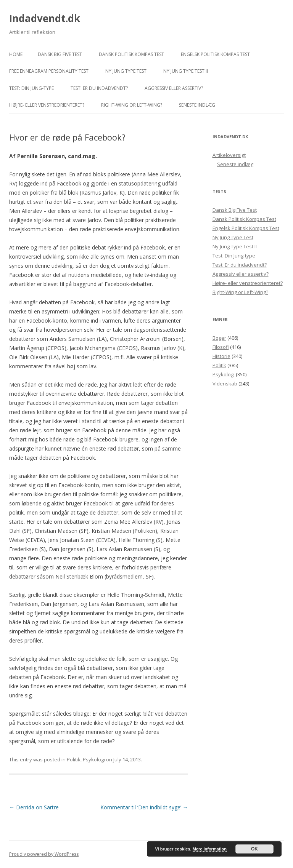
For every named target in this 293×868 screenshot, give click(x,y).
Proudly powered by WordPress (44, 854)
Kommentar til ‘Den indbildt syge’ (144, 807)
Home (16, 54)
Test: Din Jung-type (31, 88)
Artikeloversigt (229, 155)
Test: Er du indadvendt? (99, 88)
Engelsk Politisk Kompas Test (215, 54)
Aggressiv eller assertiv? (174, 88)
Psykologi (94, 759)
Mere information (210, 849)
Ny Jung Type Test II (186, 71)
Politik (74, 759)
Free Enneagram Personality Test (49, 71)
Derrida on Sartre (34, 807)
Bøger (219, 338)
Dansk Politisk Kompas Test (131, 54)
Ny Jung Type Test (126, 71)
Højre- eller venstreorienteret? (47, 105)
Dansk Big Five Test (60, 54)
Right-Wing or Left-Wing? (132, 105)
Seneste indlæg (197, 105)
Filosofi (221, 347)
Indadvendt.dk (45, 18)
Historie (221, 356)
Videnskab (225, 384)
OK (254, 849)
